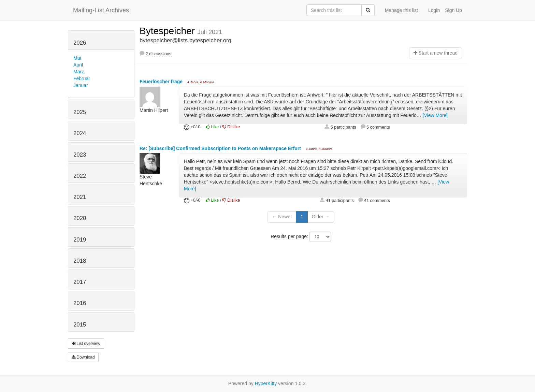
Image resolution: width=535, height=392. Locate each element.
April (78, 65)
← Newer (282, 217)
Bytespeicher (169, 31)
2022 (80, 176)
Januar (81, 85)
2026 (80, 43)
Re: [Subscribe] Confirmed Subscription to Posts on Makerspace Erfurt (221, 148)
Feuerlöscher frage (162, 82)
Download (83, 357)
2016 (80, 303)
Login (434, 10)
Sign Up (453, 10)
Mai (77, 58)
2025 (80, 112)
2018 (80, 261)
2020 (80, 218)
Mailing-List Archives (101, 10)
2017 (80, 282)
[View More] (435, 115)
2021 (80, 197)
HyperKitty (266, 383)
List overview (86, 344)
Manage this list (401, 10)
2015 (80, 325)
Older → (321, 217)
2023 (80, 155)
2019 (80, 240)
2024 (80, 133)
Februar (82, 78)
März (79, 72)
